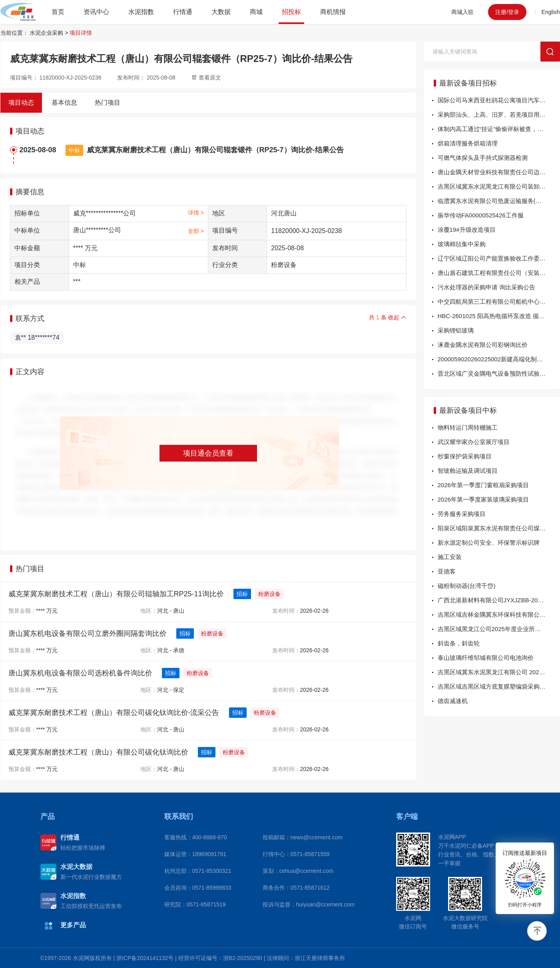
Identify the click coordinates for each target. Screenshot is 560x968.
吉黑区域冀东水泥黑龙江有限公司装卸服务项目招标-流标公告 (499, 186)
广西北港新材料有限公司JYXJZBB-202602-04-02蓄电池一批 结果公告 (499, 600)
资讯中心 (96, 12)
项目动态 (21, 103)
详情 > (196, 213)
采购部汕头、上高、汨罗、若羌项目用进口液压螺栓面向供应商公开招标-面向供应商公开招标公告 (499, 115)
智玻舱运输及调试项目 (468, 471)
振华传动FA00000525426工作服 (481, 215)
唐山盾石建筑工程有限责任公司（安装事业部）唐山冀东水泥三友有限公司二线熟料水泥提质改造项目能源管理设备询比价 (499, 273)
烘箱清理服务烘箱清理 (468, 143)
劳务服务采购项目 (462, 514)
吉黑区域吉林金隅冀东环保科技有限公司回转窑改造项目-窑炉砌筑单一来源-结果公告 (499, 614)
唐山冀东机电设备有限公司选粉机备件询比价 (80, 673)
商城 (256, 12)
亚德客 (447, 571)
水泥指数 (141, 12)
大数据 (221, 12)
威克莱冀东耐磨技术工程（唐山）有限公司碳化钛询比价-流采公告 (114, 713)
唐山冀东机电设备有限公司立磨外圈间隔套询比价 (88, 633)
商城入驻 (462, 12)
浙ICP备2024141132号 (145, 958)
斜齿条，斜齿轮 (459, 643)
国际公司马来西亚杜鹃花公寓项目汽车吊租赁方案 (499, 100)
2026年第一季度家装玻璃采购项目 (483, 499)
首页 (58, 12)
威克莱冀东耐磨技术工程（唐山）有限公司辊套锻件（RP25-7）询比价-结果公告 (215, 150)
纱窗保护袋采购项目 (465, 456)
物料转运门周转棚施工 (468, 427)
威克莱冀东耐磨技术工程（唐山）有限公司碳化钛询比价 (98, 752)
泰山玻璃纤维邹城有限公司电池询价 (486, 658)
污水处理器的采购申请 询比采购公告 (486, 287)
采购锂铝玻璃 (456, 330)
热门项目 (108, 103)
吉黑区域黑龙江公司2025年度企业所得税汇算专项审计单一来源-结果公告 (499, 629)
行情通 (183, 12)
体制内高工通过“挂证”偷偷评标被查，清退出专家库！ (499, 129)
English (551, 12)
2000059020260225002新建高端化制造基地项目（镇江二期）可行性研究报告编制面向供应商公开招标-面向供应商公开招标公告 (499, 359)
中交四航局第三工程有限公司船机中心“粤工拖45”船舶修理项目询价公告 (499, 302)
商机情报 (333, 12)
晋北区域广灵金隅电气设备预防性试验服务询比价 (499, 373)
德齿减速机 (453, 701)
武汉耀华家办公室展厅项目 (474, 442)
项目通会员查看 (208, 453)
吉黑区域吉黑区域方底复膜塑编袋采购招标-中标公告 (499, 686)
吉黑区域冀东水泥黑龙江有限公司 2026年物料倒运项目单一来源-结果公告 (499, 672)
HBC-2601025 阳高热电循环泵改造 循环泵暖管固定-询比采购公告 (499, 316)
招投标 (291, 12)
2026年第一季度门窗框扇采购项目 (483, 485)
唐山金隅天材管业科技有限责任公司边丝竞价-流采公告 (499, 172)
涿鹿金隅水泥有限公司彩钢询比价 (483, 345)
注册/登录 (507, 12)
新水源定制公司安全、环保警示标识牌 (489, 543)
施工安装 (450, 557)
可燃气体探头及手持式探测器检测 (483, 158)
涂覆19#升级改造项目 (467, 230)
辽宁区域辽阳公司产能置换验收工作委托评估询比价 (499, 258)
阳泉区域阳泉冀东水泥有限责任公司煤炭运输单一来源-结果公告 (499, 528)
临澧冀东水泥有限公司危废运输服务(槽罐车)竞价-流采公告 (499, 201)
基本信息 (64, 103)
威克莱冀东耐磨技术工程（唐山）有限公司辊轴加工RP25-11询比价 (116, 594)
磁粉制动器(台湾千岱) (467, 586)
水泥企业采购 (46, 33)
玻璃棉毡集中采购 (462, 244)
